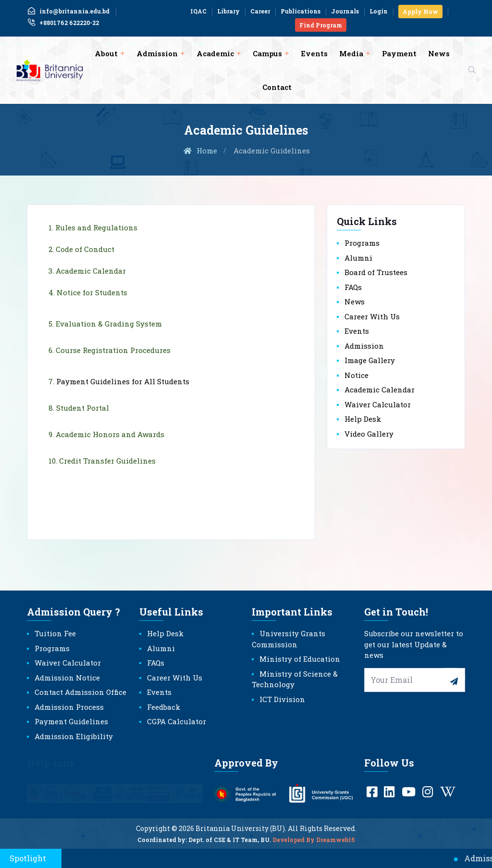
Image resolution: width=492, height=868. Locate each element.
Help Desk (363, 419)
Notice (357, 375)
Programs (362, 243)
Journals (345, 11)
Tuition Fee (55, 633)
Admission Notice (67, 678)
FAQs (353, 287)
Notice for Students (92, 292)
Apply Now (420, 12)
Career (260, 11)
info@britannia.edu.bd (68, 11)
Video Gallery (369, 434)
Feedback (164, 707)
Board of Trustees (376, 272)
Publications (301, 11)
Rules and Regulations (96, 227)
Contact (277, 87)
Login (379, 11)
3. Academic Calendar (87, 271)
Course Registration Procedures (113, 350)
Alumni (358, 258)
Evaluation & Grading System (109, 324)
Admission (157, 53)
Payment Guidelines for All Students (123, 381)
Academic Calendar (380, 390)
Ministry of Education (300, 659)
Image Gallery (370, 360)
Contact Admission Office (80, 692)
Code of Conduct (85, 249)
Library (228, 11)
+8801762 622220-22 (63, 23)
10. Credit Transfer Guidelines (102, 461)
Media (351, 53)
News (439, 53)
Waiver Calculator (378, 404)
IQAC (198, 11)
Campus (267, 53)
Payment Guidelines (71, 721)
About (106, 53)
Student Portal (83, 408)
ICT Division (282, 699)
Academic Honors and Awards (110, 434)
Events (314, 53)
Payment (399, 53)
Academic (215, 53)
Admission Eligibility (74, 736)
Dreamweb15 (335, 844)
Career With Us (372, 316)
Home (200, 151)
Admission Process (69, 707)
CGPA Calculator (177, 721)
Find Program (321, 25)
